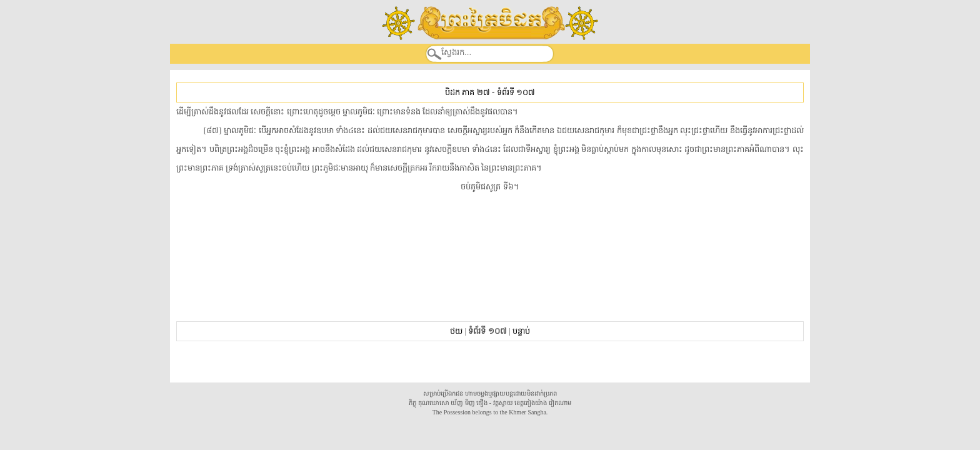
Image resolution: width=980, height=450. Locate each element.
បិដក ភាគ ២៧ (467, 92)
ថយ (456, 331)
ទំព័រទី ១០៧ (516, 92)
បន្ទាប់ (521, 331)
